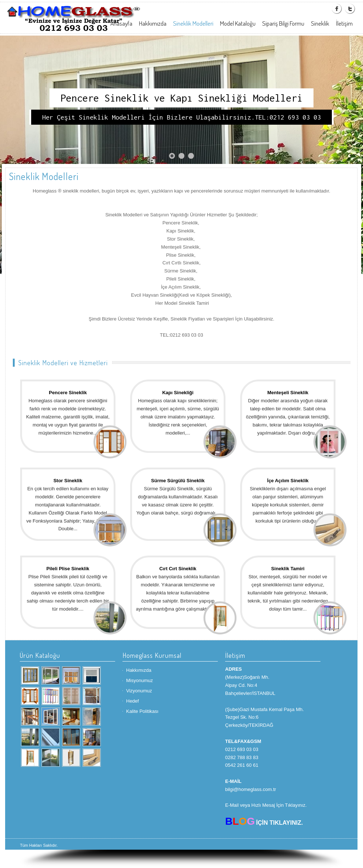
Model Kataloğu (238, 23)
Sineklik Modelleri (193, 23)
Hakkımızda (153, 23)
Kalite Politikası (142, 711)
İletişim (344, 23)
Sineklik (320, 23)
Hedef (133, 701)
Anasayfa (121, 23)
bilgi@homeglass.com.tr (251, 789)
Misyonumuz (140, 680)
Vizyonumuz (139, 691)
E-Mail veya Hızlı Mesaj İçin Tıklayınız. (266, 805)
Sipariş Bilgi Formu (283, 23)
